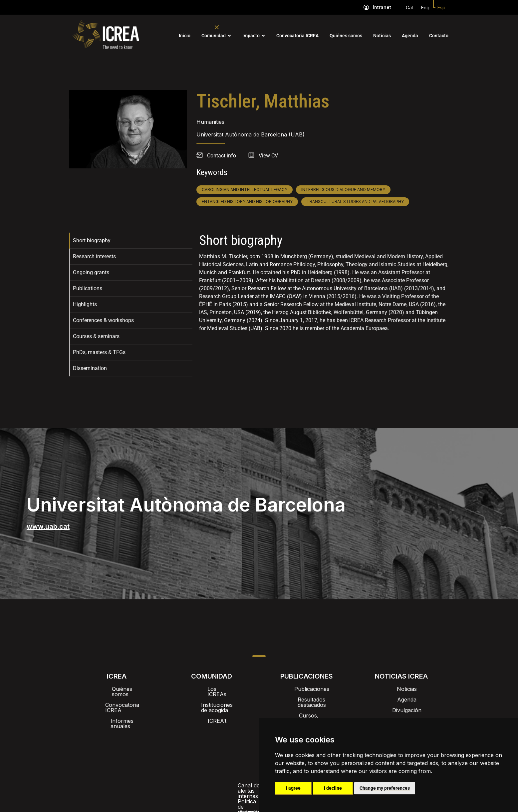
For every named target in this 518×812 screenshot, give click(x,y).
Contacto (439, 36)
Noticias (382, 36)
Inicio (185, 36)
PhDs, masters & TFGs (99, 352)
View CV (268, 156)
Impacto (251, 36)
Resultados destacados (306, 700)
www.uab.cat (48, 526)
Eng (425, 7)
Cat (409, 7)
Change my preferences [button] (385, 788)
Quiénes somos (346, 36)
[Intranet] (366, 7)
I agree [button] (293, 788)
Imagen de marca (234, 732)
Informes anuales (117, 710)
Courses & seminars (96, 336)
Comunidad (214, 36)
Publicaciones (306, 689)
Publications (88, 288)
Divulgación (401, 710)
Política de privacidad (221, 749)
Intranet (382, 7)
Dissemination (90, 368)
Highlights (85, 304)
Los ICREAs (212, 689)
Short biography (92, 240)
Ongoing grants (91, 272)
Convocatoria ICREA (297, 36)
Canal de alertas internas (153, 749)
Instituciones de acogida (212, 700)
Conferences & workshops (103, 320)
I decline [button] (333, 788)
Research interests (94, 256)
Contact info (222, 156)
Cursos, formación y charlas (306, 710)
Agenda (410, 36)
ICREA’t (212, 710)
